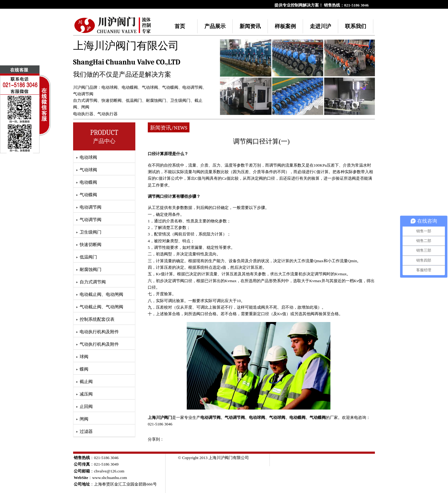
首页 (180, 26)
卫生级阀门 (180, 100)
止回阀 (86, 407)
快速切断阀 (112, 100)
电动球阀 (110, 87)
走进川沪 (320, 26)
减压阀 (86, 394)
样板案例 (285, 26)
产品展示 (215, 26)
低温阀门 (134, 100)
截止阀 (86, 382)
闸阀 (85, 107)
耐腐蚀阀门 (156, 100)
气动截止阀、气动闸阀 (101, 307)
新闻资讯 (250, 26)
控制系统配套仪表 (97, 319)
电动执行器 (83, 114)
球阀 (84, 357)
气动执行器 (107, 114)
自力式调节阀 (85, 100)
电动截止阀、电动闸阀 (101, 294)
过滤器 (86, 431)
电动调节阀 (192, 87)
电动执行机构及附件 (99, 332)
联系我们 (356, 26)
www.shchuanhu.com (110, 478)
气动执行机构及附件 (99, 344)
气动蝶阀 (170, 87)
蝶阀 (84, 369)
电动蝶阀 (130, 87)
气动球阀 (150, 87)
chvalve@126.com (109, 471)
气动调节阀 (83, 94)
